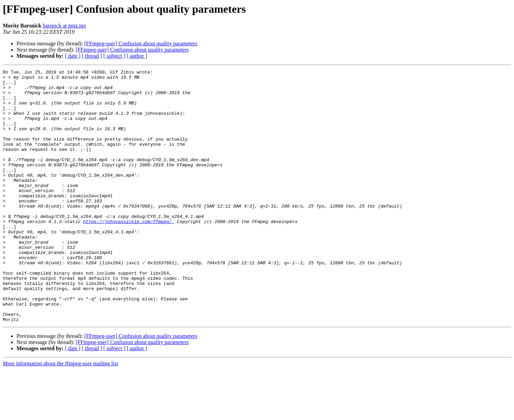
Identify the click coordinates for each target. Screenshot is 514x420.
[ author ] (137, 56)
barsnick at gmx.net (64, 26)
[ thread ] (92, 56)
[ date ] (73, 56)
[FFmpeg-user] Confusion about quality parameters (141, 43)
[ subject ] (114, 56)
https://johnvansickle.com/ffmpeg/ (129, 252)
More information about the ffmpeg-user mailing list (60, 414)
